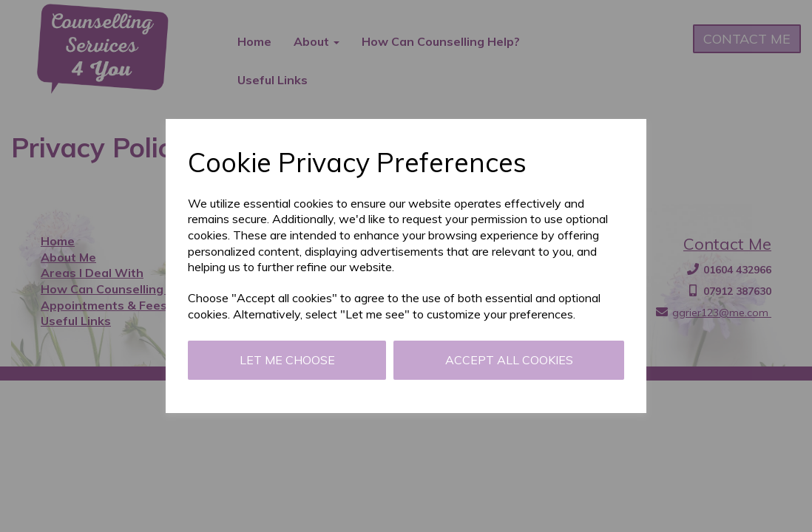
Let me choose (287, 360)
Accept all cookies (509, 360)
